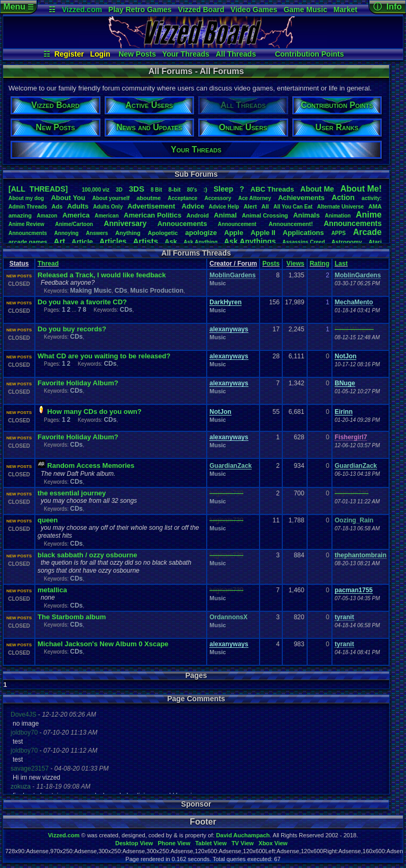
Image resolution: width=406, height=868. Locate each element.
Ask (171, 242)
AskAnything (200, 242)
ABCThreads (272, 189)
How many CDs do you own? (94, 412)
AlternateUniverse (340, 207)
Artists (145, 241)
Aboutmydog (26, 198)
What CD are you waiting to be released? (104, 356)
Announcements (353, 223)
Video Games (254, 10)
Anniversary (125, 223)
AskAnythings (250, 241)
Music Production (157, 291)
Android (198, 215)
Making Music (91, 291)
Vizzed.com (82, 10)
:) (205, 189)
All (265, 206)
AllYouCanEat (293, 207)
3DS (137, 189)
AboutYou (68, 198)
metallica (52, 590)
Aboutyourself (111, 198)
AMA (375, 206)
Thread (48, 264)
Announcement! (291, 224)
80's (192, 190)
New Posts (137, 54)
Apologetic (163, 233)
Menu (18, 7)
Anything (128, 233)
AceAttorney (254, 198)
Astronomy (347, 242)
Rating (320, 264)
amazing (20, 215)
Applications (303, 233)
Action (343, 197)
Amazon (47, 216)
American (107, 216)
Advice (193, 206)
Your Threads (186, 54)
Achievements (301, 198)
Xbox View (273, 843)
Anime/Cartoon (74, 224)
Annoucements (182, 224)
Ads (57, 206)
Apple (234, 233)
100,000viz (96, 190)
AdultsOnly (108, 207)
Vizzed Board (201, 10)
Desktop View (134, 843)
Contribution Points (310, 54)
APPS (339, 233)
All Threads (236, 54)
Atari (375, 242)
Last (341, 264)
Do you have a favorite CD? (82, 302)
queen (48, 520)
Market (345, 10)
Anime (369, 215)
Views (296, 264)
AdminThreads (28, 207)
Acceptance (182, 198)
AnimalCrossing (265, 215)
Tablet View (211, 843)
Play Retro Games (140, 10)
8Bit (156, 190)
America (76, 215)
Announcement (238, 224)
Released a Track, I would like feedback (102, 275)
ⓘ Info (387, 7)
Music (218, 283)
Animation (338, 216)
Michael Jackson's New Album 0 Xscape (103, 644)
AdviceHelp (224, 207)
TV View (243, 843)
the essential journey (72, 493)
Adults (78, 206)
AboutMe (317, 189)
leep (223, 189)
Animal (225, 215)
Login (100, 54)
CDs (121, 291)
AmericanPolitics (153, 215)
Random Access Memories (91, 465)
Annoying (67, 233)
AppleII (263, 233)
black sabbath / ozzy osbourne (87, 555)
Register (69, 54)
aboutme (149, 198)
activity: (372, 198)
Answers (97, 233)
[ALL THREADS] (38, 189)
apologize (201, 233)
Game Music (305, 10)
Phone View (174, 843)
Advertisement (152, 206)
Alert (250, 206)
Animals (306, 215)
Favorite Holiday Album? (78, 383)
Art (60, 241)
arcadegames (28, 242)
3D (119, 190)
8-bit (175, 189)
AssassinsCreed (304, 242)
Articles (113, 241)
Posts (271, 264)
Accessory (218, 198)
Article (82, 242)
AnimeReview (26, 224)
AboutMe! (361, 189)
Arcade (367, 232)
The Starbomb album (72, 617)
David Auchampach (243, 835)
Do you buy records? (72, 329)
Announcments (28, 233)
